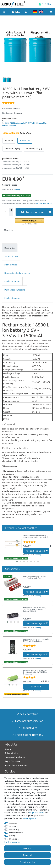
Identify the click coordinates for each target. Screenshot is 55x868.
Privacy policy (29, 818)
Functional (14, 839)
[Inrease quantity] (11, 210)
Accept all (27, 848)
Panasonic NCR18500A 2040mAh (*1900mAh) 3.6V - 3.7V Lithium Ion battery (35, 672)
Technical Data (11, 256)
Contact (9, 749)
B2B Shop (45, 4)
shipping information (44, 203)
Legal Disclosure (13, 761)
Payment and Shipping (15, 290)
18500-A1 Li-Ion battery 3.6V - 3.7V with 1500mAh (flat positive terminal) (24, 124)
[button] (34, 222)
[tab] (27, 248)
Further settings (12, 842)
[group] (13, 615)
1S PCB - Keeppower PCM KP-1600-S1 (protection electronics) (36, 536)
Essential (13, 823)
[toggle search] (26, 12)
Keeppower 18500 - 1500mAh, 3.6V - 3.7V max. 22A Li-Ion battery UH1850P (34, 609)
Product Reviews (12, 298)
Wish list (9, 230)
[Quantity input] (6, 212)
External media (16, 832)
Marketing (14, 829)
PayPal (12, 836)
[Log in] (13, 12)
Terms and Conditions (15, 757)
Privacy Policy (12, 753)
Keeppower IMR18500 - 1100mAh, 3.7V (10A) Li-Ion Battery (36, 640)
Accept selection (27, 862)
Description (10, 248)
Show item (36, 687)
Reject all (28, 855)
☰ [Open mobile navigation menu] (4, 12)
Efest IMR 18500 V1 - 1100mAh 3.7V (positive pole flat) (35, 577)
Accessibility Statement (16, 765)
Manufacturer (11, 265)
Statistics (13, 826)
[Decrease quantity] (11, 214)
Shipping (17, 189)
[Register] (18, 12)
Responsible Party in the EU (17, 273)
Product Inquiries (12, 281)
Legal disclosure (37, 812)
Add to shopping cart (36, 212)
